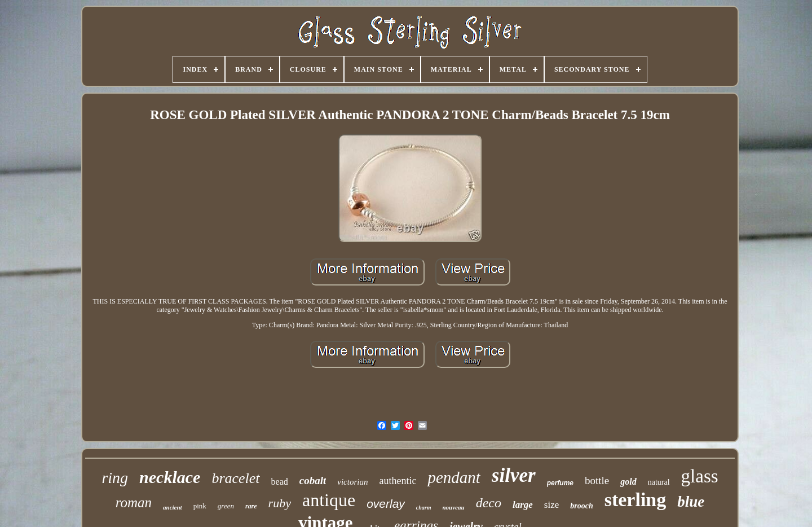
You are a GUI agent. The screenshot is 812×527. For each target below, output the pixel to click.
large (523, 505)
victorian (352, 482)
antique (329, 500)
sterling (636, 500)
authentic (398, 481)
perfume (560, 483)
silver (514, 475)
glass (700, 476)
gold (628, 482)
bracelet (235, 478)
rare (251, 506)
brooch (581, 506)
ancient (173, 507)
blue (691, 502)
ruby (280, 503)
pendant (454, 477)
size (551, 505)
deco (489, 503)
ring (115, 478)
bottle (597, 480)
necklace (170, 477)
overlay (386, 504)
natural (659, 482)
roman (134, 502)
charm (424, 508)
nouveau (454, 507)
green (226, 506)
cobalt (313, 480)
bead (280, 482)
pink (200, 506)
